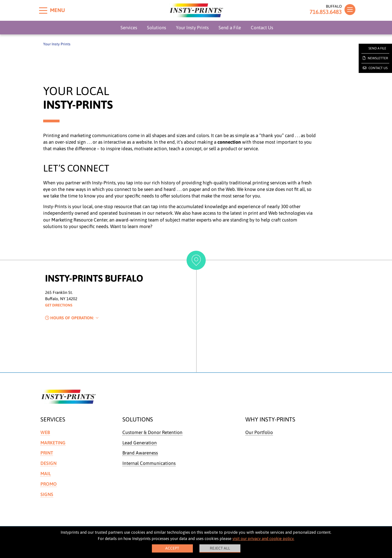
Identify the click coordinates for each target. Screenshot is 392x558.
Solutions (157, 28)
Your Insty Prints (192, 28)
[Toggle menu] (43, 10)
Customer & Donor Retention (152, 432)
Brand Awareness (140, 453)
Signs (47, 494)
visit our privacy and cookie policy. (263, 538)
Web (45, 432)
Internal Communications (149, 463)
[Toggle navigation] (350, 10)
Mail (46, 473)
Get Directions (61, 305)
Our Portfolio (259, 432)
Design (48, 463)
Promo (49, 483)
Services (129, 28)
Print (47, 453)
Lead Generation (140, 442)
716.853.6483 (323, 12)
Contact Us (262, 28)
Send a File (230, 28)
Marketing (53, 442)
